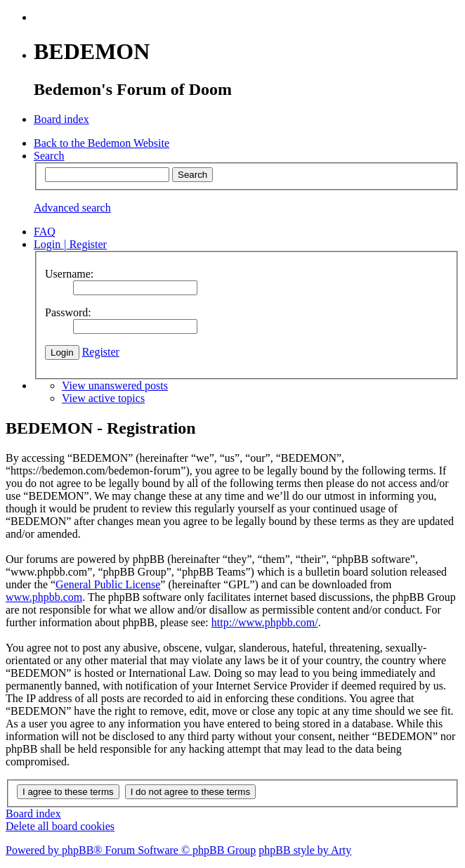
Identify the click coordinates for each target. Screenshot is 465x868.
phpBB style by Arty (305, 850)
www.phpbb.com (44, 597)
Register (101, 352)
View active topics (103, 398)
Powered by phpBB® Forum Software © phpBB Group (131, 850)
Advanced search (72, 208)
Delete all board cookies (60, 826)
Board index (33, 814)
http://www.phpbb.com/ (265, 622)
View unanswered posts (115, 386)
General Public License (108, 584)
